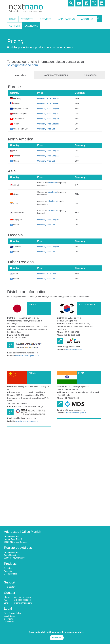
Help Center (9, 587)
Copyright (8, 619)
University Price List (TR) (48, 124)
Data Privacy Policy (13, 613)
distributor (52, 183)
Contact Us (9, 622)
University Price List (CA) (48, 156)
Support (15, 26)
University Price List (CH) (48, 119)
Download (31, 26)
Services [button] (47, 19)
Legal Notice (9, 616)
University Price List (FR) (48, 103)
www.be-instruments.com (26, 421)
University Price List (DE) (48, 98)
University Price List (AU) (48, 247)
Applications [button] (67, 19)
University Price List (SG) (48, 220)
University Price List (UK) (48, 114)
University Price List (46, 129)
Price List (8, 571)
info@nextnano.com (23, 603)
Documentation (11, 574)
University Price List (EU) (48, 109)
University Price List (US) (48, 151)
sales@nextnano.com (23, 65)
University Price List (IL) (48, 273)
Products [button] (28, 19)
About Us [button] (88, 19)
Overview (8, 568)
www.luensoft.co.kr (73, 350)
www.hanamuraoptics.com (27, 355)
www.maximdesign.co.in (76, 413)
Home (13, 19)
